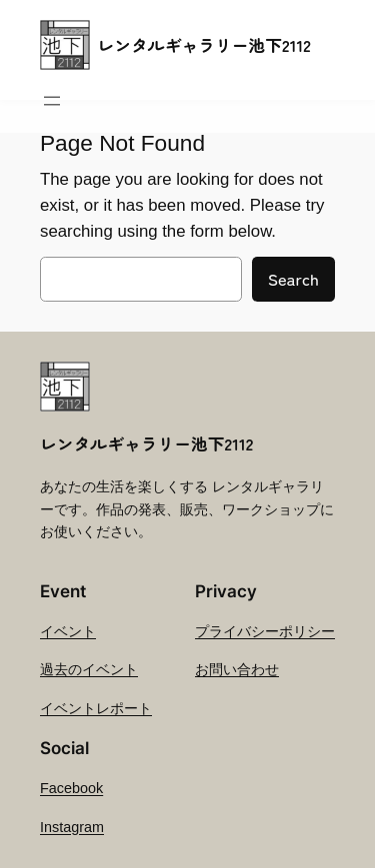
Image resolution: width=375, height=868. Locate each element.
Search (293, 279)
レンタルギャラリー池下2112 (204, 45)
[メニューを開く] (52, 101)
